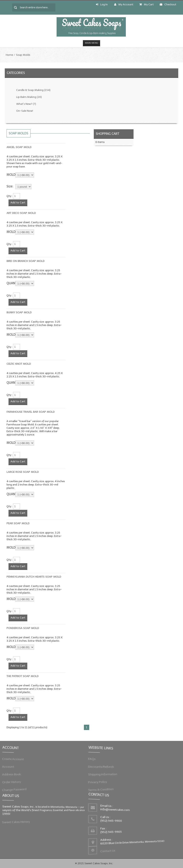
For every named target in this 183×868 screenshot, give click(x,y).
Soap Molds (23, 55)
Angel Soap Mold (19, 147)
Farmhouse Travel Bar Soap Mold (31, 412)
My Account (124, 4)
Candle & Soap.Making (33, 90)
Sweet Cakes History (19, 821)
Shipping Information (105, 774)
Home (9, 55)
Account (12, 767)
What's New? (26, 104)
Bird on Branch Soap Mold (26, 261)
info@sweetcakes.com (116, 810)
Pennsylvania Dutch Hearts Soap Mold (34, 577)
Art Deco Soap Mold (21, 213)
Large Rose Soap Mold (23, 472)
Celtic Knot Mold (19, 364)
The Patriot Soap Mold (23, 676)
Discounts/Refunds (104, 767)
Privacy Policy (101, 781)
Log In (102, 4)
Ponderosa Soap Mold (23, 628)
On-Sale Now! (25, 111)
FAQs (96, 760)
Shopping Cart (108, 134)
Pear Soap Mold (18, 523)
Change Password (17, 788)
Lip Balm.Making (29, 97)
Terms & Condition (104, 788)
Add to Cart (18, 203)
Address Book (15, 774)
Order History (15, 781)
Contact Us (109, 849)
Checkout (168, 4)
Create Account (16, 760)
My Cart (146, 4)
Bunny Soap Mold (19, 312)
